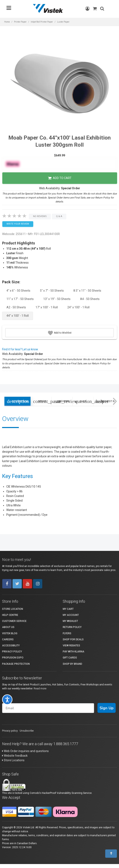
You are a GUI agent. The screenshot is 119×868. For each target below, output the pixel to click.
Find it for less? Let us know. (20, 349)
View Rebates (71, 646)
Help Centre (10, 615)
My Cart (68, 609)
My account (71, 615)
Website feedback (15, 756)
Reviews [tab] (63, 401)
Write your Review (18, 224)
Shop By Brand (72, 664)
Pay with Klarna (74, 652)
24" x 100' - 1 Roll (78, 307)
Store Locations (13, 760)
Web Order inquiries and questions (25, 751)
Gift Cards (70, 658)
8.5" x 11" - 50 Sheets (87, 291)
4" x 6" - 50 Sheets (18, 291)
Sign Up (107, 708)
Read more (40, 689)
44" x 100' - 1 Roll (18, 316)
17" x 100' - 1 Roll (47, 307)
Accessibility (11, 646)
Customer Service (14, 621)
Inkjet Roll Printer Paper (42, 22)
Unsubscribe (27, 731)
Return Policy (72, 627)
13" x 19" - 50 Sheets (57, 299)
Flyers (67, 633)
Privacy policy (10, 731)
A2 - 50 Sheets (16, 307)
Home (7, 22)
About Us (8, 627)
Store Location (13, 609)
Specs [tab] (42, 401)
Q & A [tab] (84, 401)
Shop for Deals (73, 639)
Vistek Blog (10, 633)
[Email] (48, 708)
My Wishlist (70, 621)
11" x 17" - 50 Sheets (20, 299)
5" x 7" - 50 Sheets (52, 291)
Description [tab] (17, 401)
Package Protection (16, 664)
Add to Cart (60, 178)
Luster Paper (63, 22)
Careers (8, 639)
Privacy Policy (12, 652)
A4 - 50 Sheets (90, 299)
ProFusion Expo (13, 658)
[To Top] (111, 854)
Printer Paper (20, 22)
